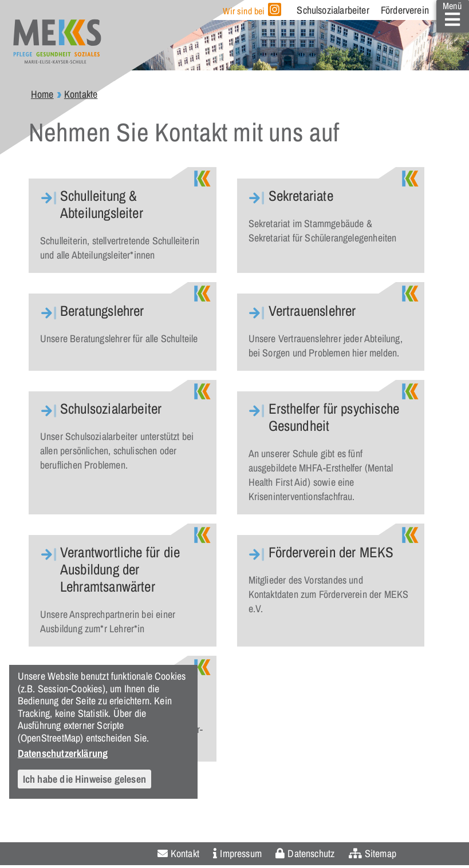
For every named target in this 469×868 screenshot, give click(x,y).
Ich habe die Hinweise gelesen (84, 779)
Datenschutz (311, 853)
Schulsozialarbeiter (333, 10)
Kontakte (81, 94)
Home (42, 94)
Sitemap (381, 853)
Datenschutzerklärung (63, 753)
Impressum (241, 853)
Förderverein (405, 10)
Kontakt (185, 853)
